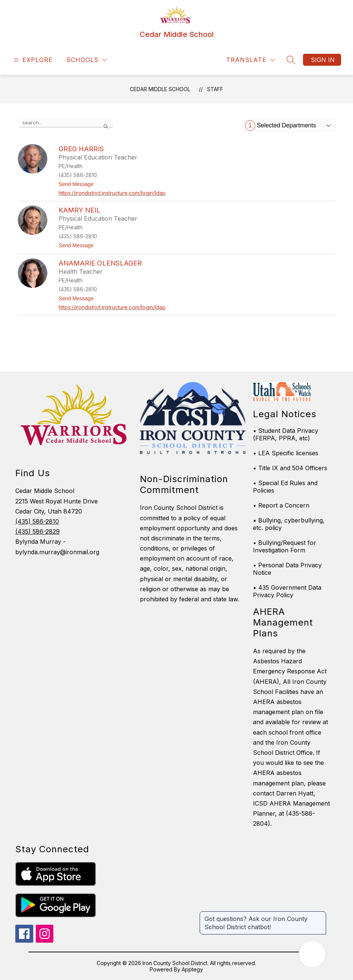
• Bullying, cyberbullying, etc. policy (289, 524)
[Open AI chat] (312, 954)
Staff (215, 89)
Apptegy (192, 969)
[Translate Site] (251, 60)
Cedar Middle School (160, 89)
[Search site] (291, 60)
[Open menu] (32, 60)
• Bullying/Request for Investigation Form (285, 546)
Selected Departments (281, 125)
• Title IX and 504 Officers (290, 468)
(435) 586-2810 (37, 521)
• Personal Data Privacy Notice (287, 569)
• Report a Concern (281, 505)
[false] (66, 123)
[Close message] (320, 915)
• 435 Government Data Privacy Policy (287, 591)
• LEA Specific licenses (286, 453)
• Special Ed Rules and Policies (285, 487)
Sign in (323, 60)
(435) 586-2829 (38, 531)
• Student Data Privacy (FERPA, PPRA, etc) (286, 434)
